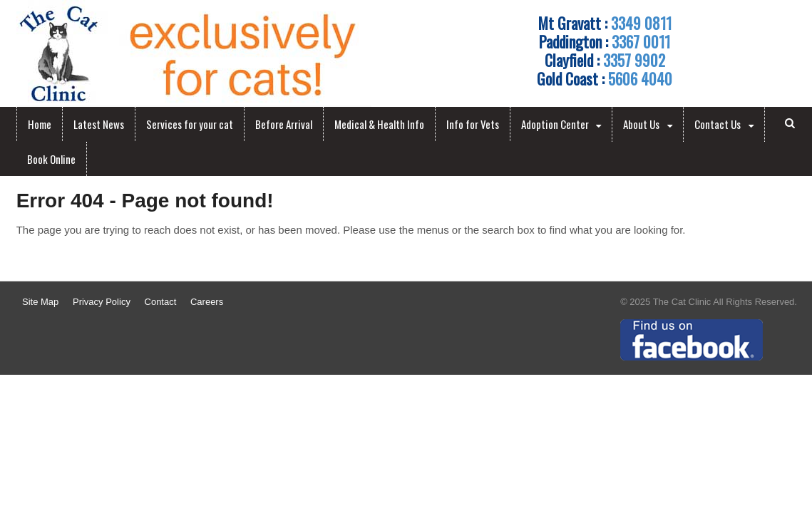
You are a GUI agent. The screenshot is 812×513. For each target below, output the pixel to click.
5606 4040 (640, 78)
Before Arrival (284, 124)
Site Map (40, 302)
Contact (161, 302)
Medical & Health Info (379, 124)
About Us (641, 124)
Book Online (51, 159)
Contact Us (718, 124)
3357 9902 (634, 60)
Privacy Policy (102, 302)
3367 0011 (641, 41)
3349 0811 (641, 23)
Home (40, 124)
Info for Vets (473, 124)
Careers (207, 302)
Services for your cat (190, 124)
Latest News (99, 124)
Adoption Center (555, 124)
